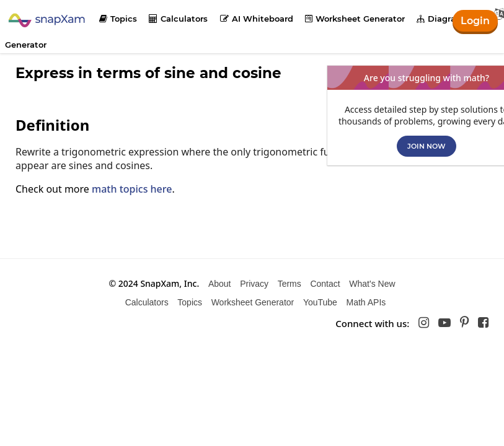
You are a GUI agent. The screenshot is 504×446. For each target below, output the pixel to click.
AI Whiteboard (257, 19)
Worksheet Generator (355, 19)
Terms (290, 284)
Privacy (254, 284)
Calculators (178, 19)
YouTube (320, 302)
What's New (372, 284)
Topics (118, 19)
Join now (427, 146)
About (220, 284)
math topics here (132, 189)
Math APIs (366, 302)
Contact (325, 284)
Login (475, 21)
